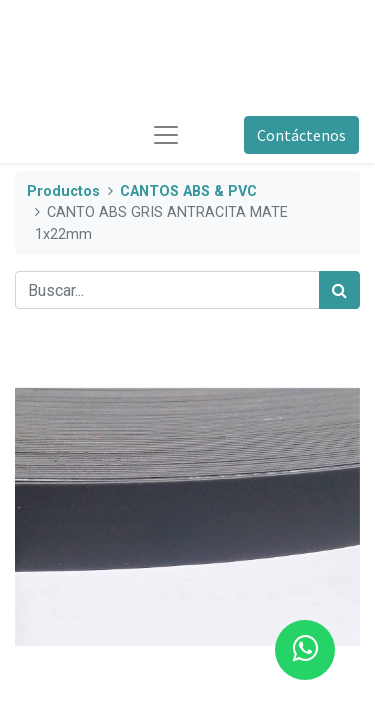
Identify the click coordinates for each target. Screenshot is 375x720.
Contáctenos (301, 135)
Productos (63, 191)
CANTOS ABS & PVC (188, 191)
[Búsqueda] (339, 290)
